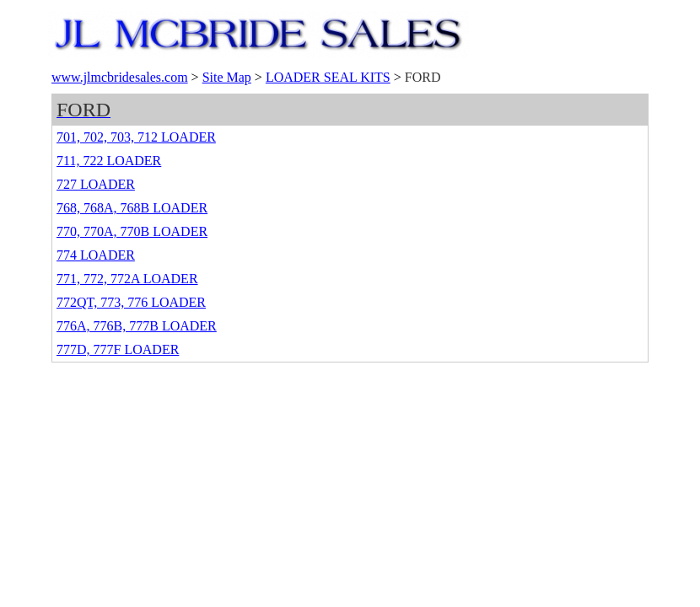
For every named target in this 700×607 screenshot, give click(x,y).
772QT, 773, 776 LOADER (131, 302)
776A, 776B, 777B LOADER (137, 326)
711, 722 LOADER (109, 161)
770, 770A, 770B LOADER (132, 231)
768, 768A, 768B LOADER (132, 208)
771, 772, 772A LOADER (127, 279)
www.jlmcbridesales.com (120, 77)
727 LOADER (96, 184)
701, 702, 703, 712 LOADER (136, 137)
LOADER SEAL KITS (328, 77)
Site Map (227, 77)
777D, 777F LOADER (118, 349)
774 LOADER (96, 255)
